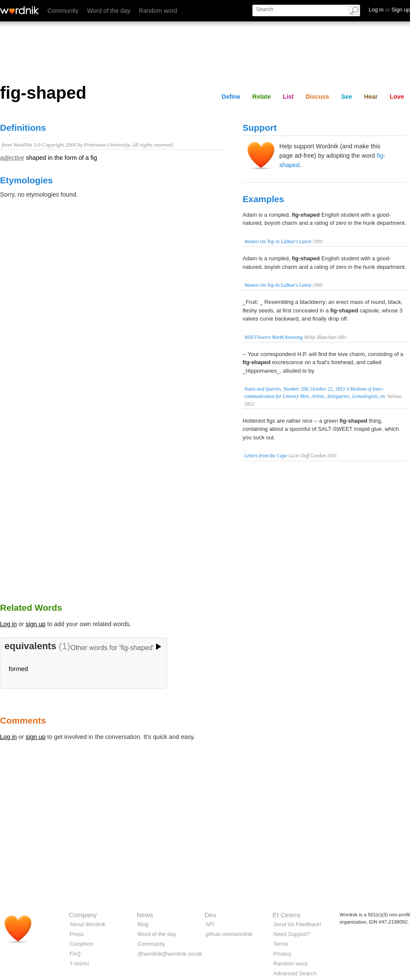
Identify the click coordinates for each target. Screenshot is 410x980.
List (288, 97)
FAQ (75, 954)
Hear (371, 97)
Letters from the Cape (266, 456)
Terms (281, 944)
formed (19, 669)
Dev (210, 915)
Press (77, 934)
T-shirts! (79, 964)
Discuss (318, 97)
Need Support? (292, 934)
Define (231, 97)
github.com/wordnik (229, 934)
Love (397, 97)
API (210, 924)
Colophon (81, 944)
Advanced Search (295, 973)
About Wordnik (88, 924)
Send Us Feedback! (297, 924)
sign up (35, 624)
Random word (158, 11)
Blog (143, 924)
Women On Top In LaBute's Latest (278, 241)
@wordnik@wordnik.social (170, 954)
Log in (8, 624)
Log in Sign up (389, 10)
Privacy (282, 954)
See (347, 97)
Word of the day (109, 11)
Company (83, 915)
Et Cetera (286, 915)
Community (63, 11)
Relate (262, 97)
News (145, 915)
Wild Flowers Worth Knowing (274, 337)
